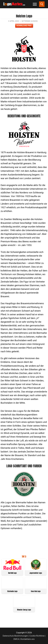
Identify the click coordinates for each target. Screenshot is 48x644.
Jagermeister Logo (36, 573)
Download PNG (24, 26)
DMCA (16, 639)
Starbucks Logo (12, 591)
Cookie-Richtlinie (37, 636)
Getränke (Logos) (30, 21)
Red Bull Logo (12, 573)
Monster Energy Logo (24, 610)
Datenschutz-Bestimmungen (15, 636)
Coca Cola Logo (36, 591)
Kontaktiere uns (28, 639)
